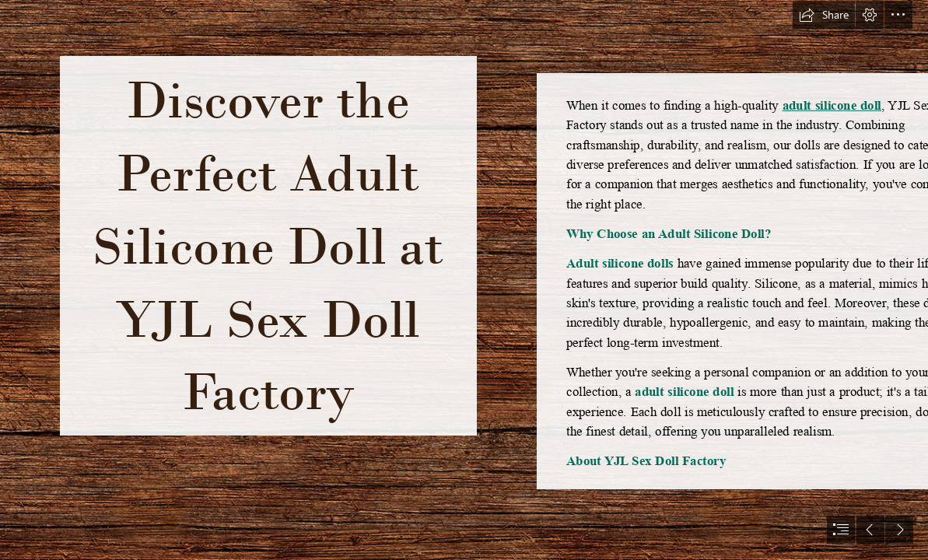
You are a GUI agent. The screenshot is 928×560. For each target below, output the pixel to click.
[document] (464, 280)
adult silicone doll (832, 105)
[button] (824, 15)
